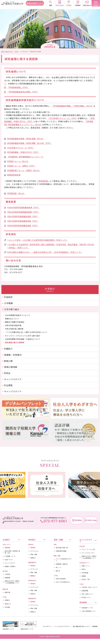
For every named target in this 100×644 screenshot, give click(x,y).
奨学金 (84, 569)
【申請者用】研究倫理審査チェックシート (25, 157)
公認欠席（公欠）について (89, 587)
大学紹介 (17, 52)
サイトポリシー (47, 626)
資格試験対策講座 (61, 551)
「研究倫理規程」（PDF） (18, 87)
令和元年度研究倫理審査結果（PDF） (23, 212)
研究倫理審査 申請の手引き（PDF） (23, 152)
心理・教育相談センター (89, 611)
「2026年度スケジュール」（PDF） (63, 118)
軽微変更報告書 (14, 175)
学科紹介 (33, 548)
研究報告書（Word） (16, 193)
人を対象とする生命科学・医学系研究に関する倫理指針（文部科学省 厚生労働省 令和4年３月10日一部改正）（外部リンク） (51, 246)
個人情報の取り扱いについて (82, 626)
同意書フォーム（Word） (18, 161)
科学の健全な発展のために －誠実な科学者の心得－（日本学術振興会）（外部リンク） (45, 252)
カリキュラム (34, 551)
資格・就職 (34, 554)
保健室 (84, 576)
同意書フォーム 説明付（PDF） (21, 166)
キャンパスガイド (10, 563)
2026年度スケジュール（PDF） (21, 148)
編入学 (58, 571)
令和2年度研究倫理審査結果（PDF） (23, 216)
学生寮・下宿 (86, 579)
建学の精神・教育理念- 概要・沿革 (12, 552)
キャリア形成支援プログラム (64, 560)
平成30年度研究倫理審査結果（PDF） (23, 207)
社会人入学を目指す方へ (63, 582)
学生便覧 (7, 607)
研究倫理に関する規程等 (35, 52)
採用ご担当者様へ (61, 579)
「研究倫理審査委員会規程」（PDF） (23, 92)
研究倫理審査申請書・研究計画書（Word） (26, 139)
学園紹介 (7, 600)
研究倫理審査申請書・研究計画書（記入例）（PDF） (29, 143)
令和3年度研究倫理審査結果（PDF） (23, 221)
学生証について (86, 597)
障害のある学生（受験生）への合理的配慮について (13, 582)
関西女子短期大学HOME (7, 52)
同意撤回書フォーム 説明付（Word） (24, 170)
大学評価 (7, 574)
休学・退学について (87, 594)
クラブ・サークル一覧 (88, 549)
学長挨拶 (7, 548)
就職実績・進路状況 (62, 564)
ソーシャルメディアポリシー (62, 626)
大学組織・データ (10, 556)
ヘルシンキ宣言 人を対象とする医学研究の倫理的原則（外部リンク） (37, 240)
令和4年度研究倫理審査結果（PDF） (23, 226)
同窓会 (8, 604)
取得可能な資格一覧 (62, 548)
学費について (86, 566)
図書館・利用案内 (10, 566)
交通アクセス (9, 560)
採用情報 (95, 626)
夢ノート (59, 567)
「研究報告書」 (43, 181)
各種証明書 (85, 591)
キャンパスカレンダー (88, 553)
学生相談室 (85, 573)
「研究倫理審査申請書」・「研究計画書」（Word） (73, 106)
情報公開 (7, 592)
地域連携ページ (87, 608)
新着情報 (7, 578)
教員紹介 (33, 558)
